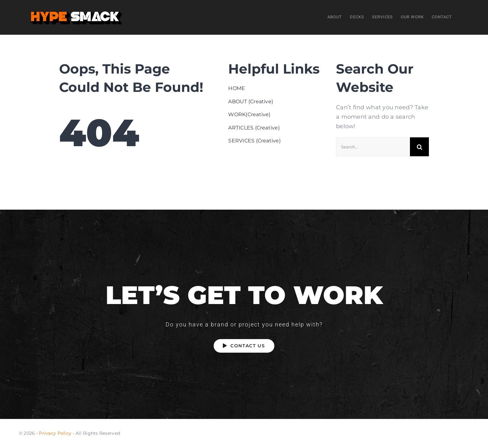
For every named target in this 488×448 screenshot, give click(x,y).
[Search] (419, 147)
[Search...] (373, 147)
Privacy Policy (55, 433)
